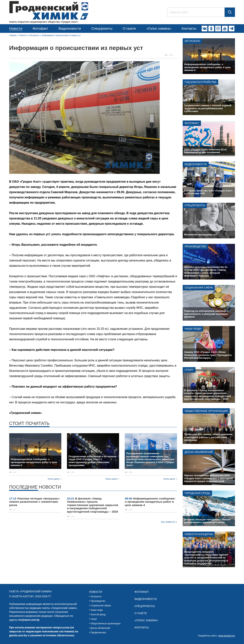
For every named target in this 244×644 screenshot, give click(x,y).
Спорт (189, 370)
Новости (16, 29)
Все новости (168, 522)
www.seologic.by (227, 636)
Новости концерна (199, 534)
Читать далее (54, 479)
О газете (129, 29)
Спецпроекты (102, 29)
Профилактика (98, 633)
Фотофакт (40, 29)
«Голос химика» (159, 29)
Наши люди (193, 329)
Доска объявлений (199, 452)
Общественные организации (206, 411)
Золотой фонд (98, 615)
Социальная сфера (199, 288)
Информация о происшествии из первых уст (61, 35)
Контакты (189, 29)
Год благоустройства (200, 82)
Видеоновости (70, 29)
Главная (13, 35)
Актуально (34, 35)
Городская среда (197, 493)
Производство (195, 246)
